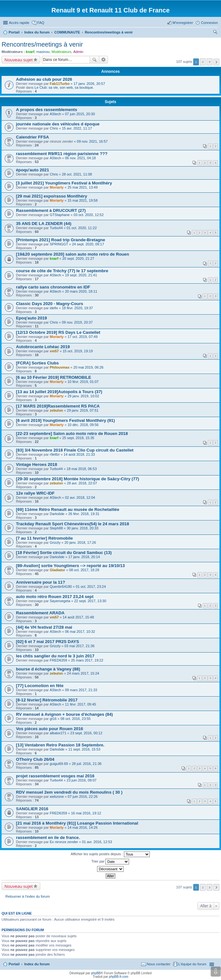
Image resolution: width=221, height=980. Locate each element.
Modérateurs (62, 52)
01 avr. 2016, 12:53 (97, 842)
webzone (57, 797)
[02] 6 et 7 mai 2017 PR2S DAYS (47, 642)
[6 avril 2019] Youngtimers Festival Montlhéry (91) (65, 420)
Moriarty (57, 187)
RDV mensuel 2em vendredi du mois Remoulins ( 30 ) (69, 792)
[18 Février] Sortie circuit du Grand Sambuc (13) (64, 553)
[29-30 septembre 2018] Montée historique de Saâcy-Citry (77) (78, 479)
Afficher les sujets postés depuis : (110, 854)
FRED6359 (58, 660)
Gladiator (57, 570)
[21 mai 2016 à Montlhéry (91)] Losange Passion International (77, 823)
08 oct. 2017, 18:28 (84, 570)
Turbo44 (56, 228)
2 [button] (203, 62)
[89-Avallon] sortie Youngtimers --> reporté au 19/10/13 (70, 566)
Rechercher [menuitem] (215, 33)
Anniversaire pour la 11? (41, 582)
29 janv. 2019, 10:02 (83, 396)
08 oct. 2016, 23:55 (75, 719)
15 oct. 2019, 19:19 (78, 351)
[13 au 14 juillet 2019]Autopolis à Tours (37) (59, 392)
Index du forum (37, 964)
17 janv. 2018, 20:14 (84, 557)
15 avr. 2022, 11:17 (77, 128)
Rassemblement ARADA (40, 613)
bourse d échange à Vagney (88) (48, 669)
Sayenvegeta (60, 601)
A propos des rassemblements (47, 110)
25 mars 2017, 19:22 (87, 660)
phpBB (96, 973)
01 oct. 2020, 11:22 (82, 228)
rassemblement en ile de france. (48, 838)
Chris (54, 128)
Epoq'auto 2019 (31, 318)
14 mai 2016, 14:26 (82, 827)
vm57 (54, 351)
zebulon (57, 410)
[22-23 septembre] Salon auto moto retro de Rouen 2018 (72, 434)
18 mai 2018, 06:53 (82, 469)
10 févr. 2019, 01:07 (83, 382)
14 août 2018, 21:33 (79, 454)
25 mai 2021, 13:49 (82, 187)
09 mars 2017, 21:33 (81, 690)
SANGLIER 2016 (32, 809)
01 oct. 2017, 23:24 (91, 587)
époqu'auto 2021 (33, 170)
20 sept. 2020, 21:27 (78, 258)
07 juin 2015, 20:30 (80, 114)
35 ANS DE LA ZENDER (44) (44, 224)
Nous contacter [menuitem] (159, 964)
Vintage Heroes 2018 (37, 464)
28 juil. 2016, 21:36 (87, 764)
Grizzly (55, 542)
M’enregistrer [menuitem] (183, 23)
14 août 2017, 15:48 (78, 617)
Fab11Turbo (60, 84)
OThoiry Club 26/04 (35, 759)
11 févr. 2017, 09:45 (80, 704)
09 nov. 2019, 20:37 (77, 322)
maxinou (43, 52)
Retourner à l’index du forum (28, 896)
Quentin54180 (61, 587)
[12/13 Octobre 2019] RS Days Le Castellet (58, 332)
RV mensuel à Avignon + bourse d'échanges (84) (64, 714)
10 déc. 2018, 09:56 (83, 425)
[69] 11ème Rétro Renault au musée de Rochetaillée (68, 509)
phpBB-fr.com (119, 977)
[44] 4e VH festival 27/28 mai (44, 627)
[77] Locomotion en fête (40, 686)
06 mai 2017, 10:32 (80, 632)
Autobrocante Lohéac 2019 (43, 347)
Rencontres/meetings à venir (42, 44)
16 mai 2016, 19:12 (86, 813)
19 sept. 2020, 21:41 (81, 275)
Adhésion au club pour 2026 (44, 79)
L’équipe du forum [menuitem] (192, 964)
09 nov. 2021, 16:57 (92, 141)
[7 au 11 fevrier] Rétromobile (44, 538)
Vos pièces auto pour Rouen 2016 (50, 729)
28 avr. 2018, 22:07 (82, 483)
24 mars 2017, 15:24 (83, 673)
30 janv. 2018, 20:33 (83, 528)
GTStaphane (60, 215)
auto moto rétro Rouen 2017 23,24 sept (55, 597)
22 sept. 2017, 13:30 (90, 601)
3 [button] (210, 62)
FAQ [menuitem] (41, 23)
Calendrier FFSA (32, 137)
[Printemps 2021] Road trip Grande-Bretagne (61, 240)
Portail (14, 32)
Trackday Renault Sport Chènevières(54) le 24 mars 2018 (72, 524)
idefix (54, 308)
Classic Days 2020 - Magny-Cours (50, 304)
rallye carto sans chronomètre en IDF (53, 287)
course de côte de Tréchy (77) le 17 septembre (62, 271)
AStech (55, 114)
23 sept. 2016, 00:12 (86, 733)
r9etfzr (55, 454)
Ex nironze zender (64, 842)
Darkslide (57, 514)
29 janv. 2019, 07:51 (83, 410)
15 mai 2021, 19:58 (82, 200)
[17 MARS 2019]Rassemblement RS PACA (58, 406)
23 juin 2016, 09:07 (82, 780)
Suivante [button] (216, 62)
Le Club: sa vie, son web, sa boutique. (64, 87)
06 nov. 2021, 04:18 (80, 158)
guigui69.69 (59, 764)
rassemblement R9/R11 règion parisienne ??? (62, 154)
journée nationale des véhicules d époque (58, 124)
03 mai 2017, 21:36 (80, 646)
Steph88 (56, 528)
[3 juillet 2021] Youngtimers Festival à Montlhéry (64, 183)
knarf (30, 52)
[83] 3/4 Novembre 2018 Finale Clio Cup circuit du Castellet (75, 450)
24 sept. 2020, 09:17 (88, 244)
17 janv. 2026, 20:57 (89, 84)
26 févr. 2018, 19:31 (84, 514)
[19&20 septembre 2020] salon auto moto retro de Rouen (72, 254)
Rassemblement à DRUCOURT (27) (51, 210)
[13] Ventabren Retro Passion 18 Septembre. (60, 745)
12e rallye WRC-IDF (35, 493)
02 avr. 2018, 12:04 (80, 497)
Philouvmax (60, 367)
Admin (78, 52)
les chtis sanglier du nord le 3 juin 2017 (55, 656)
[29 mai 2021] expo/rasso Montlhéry (52, 196)
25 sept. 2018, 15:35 (78, 438)
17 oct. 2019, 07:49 (82, 337)
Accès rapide (19, 23)
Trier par (110, 862)
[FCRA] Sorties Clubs (37, 363)
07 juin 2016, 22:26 (83, 797)
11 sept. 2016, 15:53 (84, 749)
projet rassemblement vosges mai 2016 (55, 776)
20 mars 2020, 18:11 (81, 291)
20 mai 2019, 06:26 (88, 367)
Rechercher (95, 60)
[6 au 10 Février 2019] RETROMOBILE (53, 377)
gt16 (53, 719)
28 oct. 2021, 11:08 (77, 174)
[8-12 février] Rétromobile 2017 (47, 700)
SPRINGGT (59, 244)
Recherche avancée (104, 60)
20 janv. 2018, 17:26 (80, 542)
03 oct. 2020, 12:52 (88, 215)
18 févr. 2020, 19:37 (77, 308)
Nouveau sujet (19, 60)
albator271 (58, 733)
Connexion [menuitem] (209, 23)
